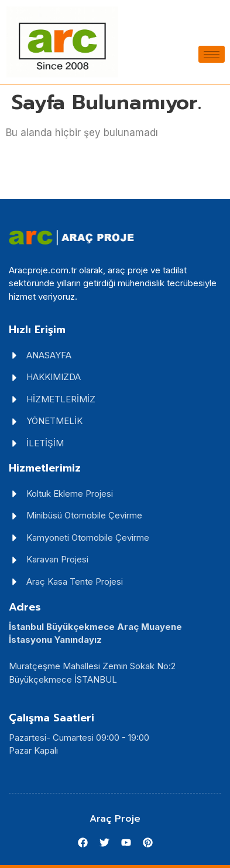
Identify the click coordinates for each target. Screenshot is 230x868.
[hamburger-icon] (212, 54)
